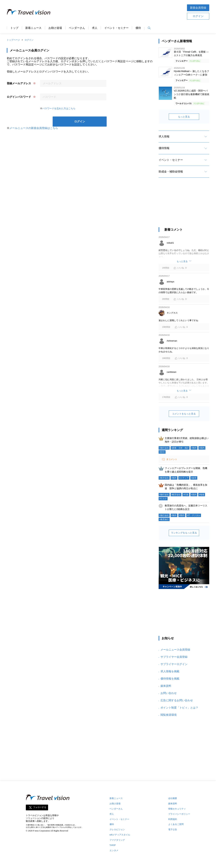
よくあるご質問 (176, 824)
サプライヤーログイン (174, 664)
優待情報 (164, 148)
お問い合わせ (169, 693)
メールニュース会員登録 (175, 650)
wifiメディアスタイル (120, 835)
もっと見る (184, 117)
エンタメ (114, 850)
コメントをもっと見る (184, 414)
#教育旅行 (164, 519)
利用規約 (173, 819)
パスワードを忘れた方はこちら (59, 108)
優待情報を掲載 (170, 679)
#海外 (194, 448)
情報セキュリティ (177, 809)
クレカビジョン (117, 829)
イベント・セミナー (116, 28)
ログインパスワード (19, 97)
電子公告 (173, 829)
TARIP (113, 845)
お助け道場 (55, 28)
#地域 (202, 495)
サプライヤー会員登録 (174, 657)
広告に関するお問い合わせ (177, 700)
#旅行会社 (164, 448)
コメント (172, 459)
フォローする (40, 807)
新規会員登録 (198, 8)
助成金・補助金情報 (171, 172)
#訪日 (162, 452)
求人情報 (164, 136)
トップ (14, 28)
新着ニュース (33, 28)
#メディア (184, 478)
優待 (138, 28)
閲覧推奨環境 (169, 715)
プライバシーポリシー (179, 814)
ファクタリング (117, 840)
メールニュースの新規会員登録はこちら (34, 128)
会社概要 (173, 798)
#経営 (194, 478)
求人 (95, 28)
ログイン (198, 16)
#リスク (163, 499)
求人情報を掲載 (170, 671)
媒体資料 (166, 686)
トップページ (13, 40)
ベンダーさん (77, 28)
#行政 (186, 495)
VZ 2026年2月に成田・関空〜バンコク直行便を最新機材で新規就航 (192, 94)
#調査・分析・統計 (180, 448)
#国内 (202, 448)
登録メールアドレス (19, 83)
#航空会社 (164, 478)
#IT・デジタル (194, 515)
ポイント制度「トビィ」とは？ (179, 708)
